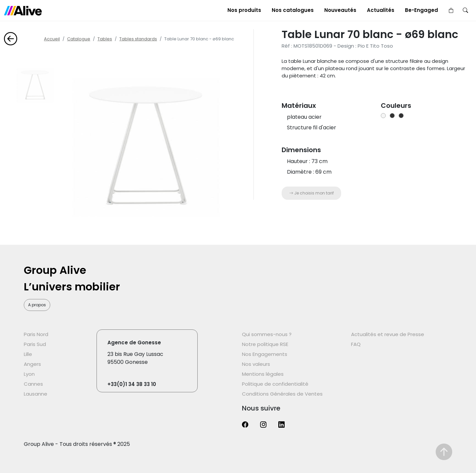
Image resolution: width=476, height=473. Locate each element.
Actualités (381, 10)
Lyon (29, 374)
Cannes (33, 384)
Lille (28, 354)
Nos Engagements (265, 354)
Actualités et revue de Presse (388, 334)
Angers (32, 364)
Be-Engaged (421, 10)
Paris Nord (36, 334)
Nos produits (244, 10)
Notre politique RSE (265, 344)
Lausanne (36, 394)
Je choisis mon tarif (312, 193)
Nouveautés (340, 10)
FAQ (356, 344)
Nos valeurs (256, 364)
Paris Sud (35, 344)
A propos (37, 305)
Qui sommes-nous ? (267, 334)
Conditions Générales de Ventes (282, 394)
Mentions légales (263, 374)
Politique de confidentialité (275, 384)
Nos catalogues (293, 10)
